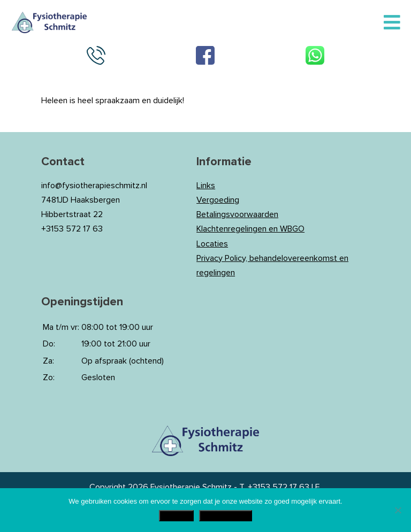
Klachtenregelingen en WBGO (250, 229)
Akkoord (176, 516)
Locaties (212, 244)
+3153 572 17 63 (279, 487)
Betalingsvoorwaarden (237, 214)
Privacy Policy (226, 516)
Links (206, 186)
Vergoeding (218, 200)
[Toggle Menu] (392, 23)
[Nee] (398, 510)
